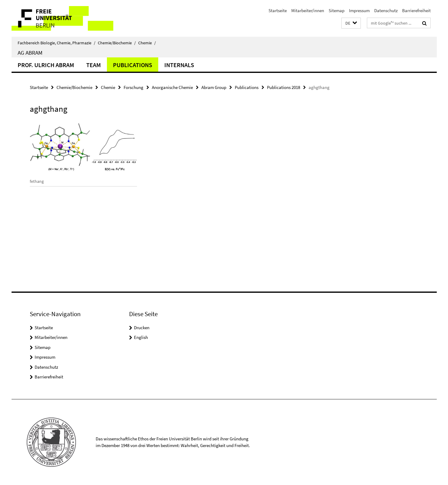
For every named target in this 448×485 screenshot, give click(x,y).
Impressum (359, 10)
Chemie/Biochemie (117, 43)
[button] (351, 23)
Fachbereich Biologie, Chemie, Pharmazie (56, 43)
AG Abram (30, 53)
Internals (179, 65)
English (141, 337)
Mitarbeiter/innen (308, 10)
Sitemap (337, 10)
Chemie (147, 43)
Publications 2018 (284, 87)
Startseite (278, 10)
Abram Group (214, 87)
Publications (133, 65)
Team (94, 65)
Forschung (133, 87)
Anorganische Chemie (172, 87)
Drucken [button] (142, 328)
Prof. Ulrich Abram (46, 65)
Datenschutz (386, 10)
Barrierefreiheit (416, 10)
